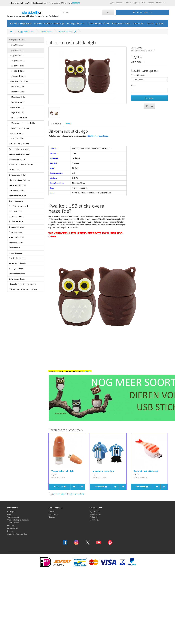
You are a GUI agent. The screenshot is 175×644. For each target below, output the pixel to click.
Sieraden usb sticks (17, 227)
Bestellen (149, 98)
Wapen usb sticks (16, 243)
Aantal (133, 85)
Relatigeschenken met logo (20, 149)
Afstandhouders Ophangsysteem (22, 284)
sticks (82, 494)
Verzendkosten (13, 517)
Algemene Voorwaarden (17, 534)
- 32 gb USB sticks (17, 66)
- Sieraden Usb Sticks (18, 118)
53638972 (76, 3)
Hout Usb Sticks (15, 211)
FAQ (9, 514)
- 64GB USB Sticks (17, 71)
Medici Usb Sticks (16, 217)
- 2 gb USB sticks (16, 45)
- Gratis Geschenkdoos (19, 128)
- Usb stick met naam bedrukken (23, 123)
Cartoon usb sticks (17, 191)
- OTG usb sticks (16, 133)
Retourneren (53, 514)
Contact (52, 511)
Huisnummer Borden (121, 23)
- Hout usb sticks (16, 107)
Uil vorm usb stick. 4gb (67, 32)
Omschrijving (56, 123)
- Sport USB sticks (17, 102)
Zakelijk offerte (13, 523)
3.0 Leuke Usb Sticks (17, 175)
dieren (76, 494)
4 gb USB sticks (46, 32)
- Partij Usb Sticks (17, 139)
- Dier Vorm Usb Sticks (19, 81)
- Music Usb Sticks (17, 92)
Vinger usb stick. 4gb (63, 471)
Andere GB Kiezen (138, 75)
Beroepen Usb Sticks (17, 185)
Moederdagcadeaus (17, 258)
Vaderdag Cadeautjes (18, 263)
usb (62, 494)
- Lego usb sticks (16, 113)
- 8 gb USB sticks (16, 55)
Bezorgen (11, 511)
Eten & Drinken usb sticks (19, 206)
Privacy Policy (13, 528)
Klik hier (88, 371)
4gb (71, 494)
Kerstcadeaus (15, 248)
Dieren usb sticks (16, 201)
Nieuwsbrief (94, 520)
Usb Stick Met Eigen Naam (20, 23)
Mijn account (95, 511)
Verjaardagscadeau (155, 23)
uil (54, 494)
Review (69, 123)
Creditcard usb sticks (18, 196)
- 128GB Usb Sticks (17, 76)
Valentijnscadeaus (16, 269)
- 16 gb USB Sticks (17, 61)
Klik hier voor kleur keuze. (98, 136)
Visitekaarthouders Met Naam (21, 165)
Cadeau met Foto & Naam (98, 23)
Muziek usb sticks (16, 222)
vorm (58, 494)
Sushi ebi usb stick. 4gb (146, 471)
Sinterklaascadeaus (17, 279)
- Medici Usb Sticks (17, 97)
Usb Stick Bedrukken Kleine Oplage (49, 23)
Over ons (11, 525)
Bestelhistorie (95, 514)
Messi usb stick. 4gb (103, 471)
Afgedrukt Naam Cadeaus (19, 180)
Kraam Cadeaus (15, 253)
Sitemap (52, 517)
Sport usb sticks (15, 232)
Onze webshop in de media (18, 520)
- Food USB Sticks (17, 87)
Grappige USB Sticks (76, 23)
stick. (67, 494)
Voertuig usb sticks (17, 237)
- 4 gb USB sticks (16, 50)
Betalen (10, 531)
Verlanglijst (94, 517)
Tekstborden (138, 23)
